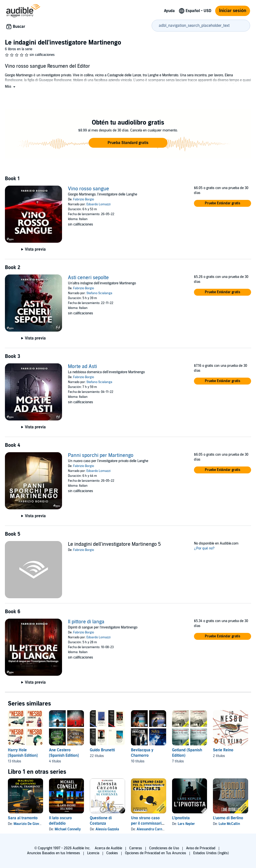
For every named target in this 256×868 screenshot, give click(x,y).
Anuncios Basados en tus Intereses (54, 853)
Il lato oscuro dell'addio (60, 821)
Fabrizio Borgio (84, 199)
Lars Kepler (186, 824)
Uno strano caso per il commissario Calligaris (147, 823)
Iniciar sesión (233, 11)
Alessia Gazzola (107, 829)
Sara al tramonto (23, 818)
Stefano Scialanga (99, 293)
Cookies (112, 853)
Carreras (136, 848)
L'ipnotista (181, 818)
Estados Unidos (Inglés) (211, 853)
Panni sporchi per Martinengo (101, 455)
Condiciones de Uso (164, 848)
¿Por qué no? (204, 548)
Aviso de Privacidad (201, 848)
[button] (11, 87)
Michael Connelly (68, 829)
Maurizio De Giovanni (30, 824)
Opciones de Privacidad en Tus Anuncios (156, 853)
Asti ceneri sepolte (88, 278)
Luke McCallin (229, 824)
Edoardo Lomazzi (98, 204)
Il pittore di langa (86, 622)
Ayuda (169, 11)
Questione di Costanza (101, 821)
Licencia (93, 853)
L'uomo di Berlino (228, 818)
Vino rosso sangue (88, 189)
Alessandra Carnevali (153, 829)
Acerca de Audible (108, 848)
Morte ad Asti (82, 367)
